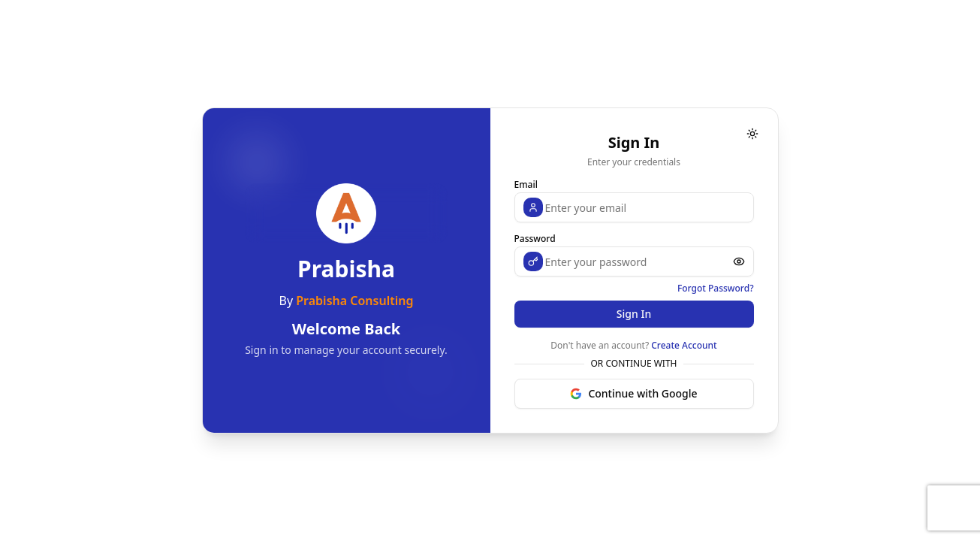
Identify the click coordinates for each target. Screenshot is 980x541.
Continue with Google (633, 393)
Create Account (684, 345)
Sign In (634, 314)
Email (526, 184)
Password (535, 239)
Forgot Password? (716, 289)
